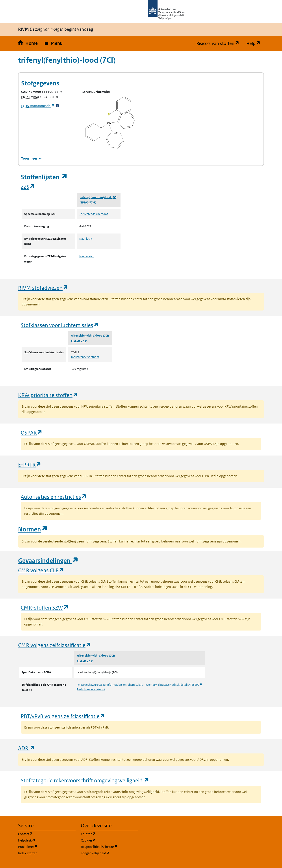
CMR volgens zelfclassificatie (55, 645)
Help (255, 43)
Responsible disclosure (110, 846)
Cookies (109, 840)
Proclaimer (47, 846)
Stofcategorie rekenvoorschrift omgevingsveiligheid (85, 780)
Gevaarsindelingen (48, 561)
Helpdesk (47, 840)
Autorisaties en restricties (54, 497)
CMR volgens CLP (41, 570)
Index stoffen (28, 853)
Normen (33, 529)
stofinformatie (38, 106)
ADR (27, 748)
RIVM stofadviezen (43, 288)
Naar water (86, 256)
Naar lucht (86, 239)
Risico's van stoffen (220, 43)
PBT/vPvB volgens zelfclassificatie (63, 716)
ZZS (28, 187)
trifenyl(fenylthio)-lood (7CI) (99, 197)
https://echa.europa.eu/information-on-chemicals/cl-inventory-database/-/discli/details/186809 (139, 685)
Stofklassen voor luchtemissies (60, 325)
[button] (54, 43)
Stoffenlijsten (44, 177)
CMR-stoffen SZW (45, 607)
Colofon (109, 834)
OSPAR (32, 432)
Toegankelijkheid (110, 853)
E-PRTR (30, 464)
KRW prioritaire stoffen (48, 395)
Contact (46, 834)
